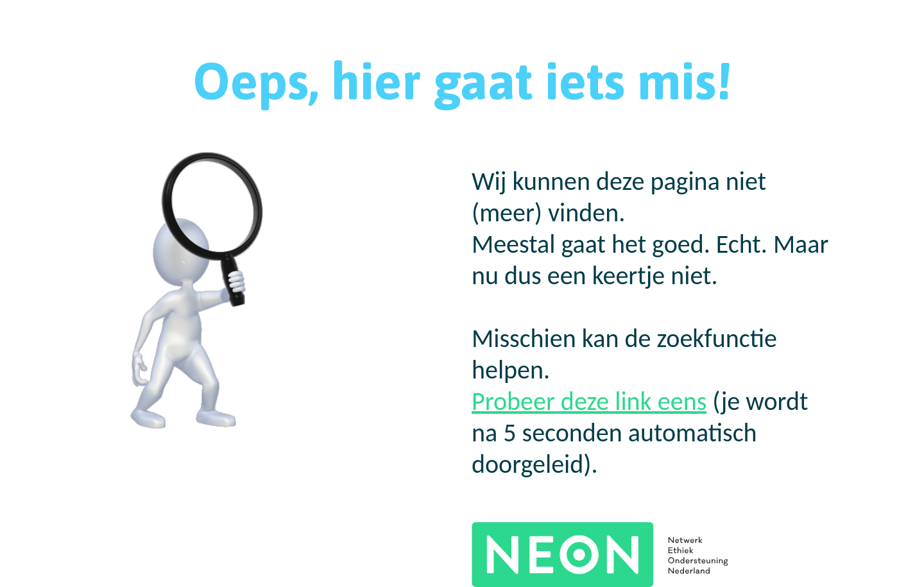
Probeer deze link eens (589, 401)
